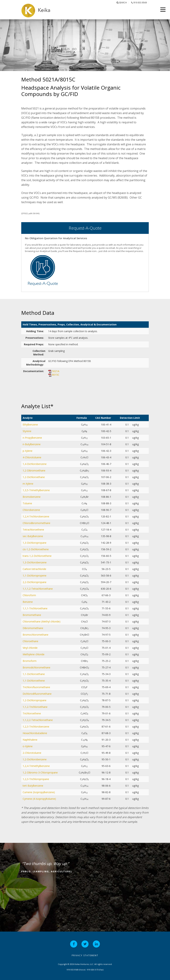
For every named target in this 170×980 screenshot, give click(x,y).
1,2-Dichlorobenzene (35, 759)
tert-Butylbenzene (33, 786)
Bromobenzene (32, 497)
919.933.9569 (139, 3)
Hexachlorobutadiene (35, 733)
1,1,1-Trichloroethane (35, 608)
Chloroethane (30, 641)
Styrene (27, 431)
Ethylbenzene (30, 425)
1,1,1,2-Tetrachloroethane (38, 589)
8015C (56, 375)
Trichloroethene (32, 713)
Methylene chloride (34, 654)
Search (122, 3)
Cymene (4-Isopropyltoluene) (39, 799)
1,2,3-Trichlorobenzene (36, 727)
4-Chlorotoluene (32, 457)
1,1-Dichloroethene (34, 681)
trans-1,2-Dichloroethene (37, 556)
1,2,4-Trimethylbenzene (36, 766)
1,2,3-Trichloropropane (36, 779)
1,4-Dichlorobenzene (35, 464)
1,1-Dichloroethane (34, 674)
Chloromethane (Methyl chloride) (42, 621)
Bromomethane (32, 615)
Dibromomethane (33, 628)
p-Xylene (28, 451)
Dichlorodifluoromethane (37, 694)
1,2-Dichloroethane (34, 477)
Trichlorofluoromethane (36, 687)
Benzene (28, 602)
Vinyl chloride (30, 648)
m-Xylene (28, 484)
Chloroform (29, 595)
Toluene (27, 503)
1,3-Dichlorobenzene (35, 562)
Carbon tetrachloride (34, 569)
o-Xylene (28, 746)
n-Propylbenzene (32, 438)
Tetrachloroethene (33, 530)
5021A (56, 371)
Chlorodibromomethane (36, 523)
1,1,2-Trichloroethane (35, 707)
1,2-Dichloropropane (35, 700)
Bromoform (30, 661)
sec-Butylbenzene (33, 536)
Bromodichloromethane (36, 667)
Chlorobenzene (31, 510)
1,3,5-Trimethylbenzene (36, 490)
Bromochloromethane (36, 635)
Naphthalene (30, 740)
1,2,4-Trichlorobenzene (36, 516)
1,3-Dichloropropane (35, 543)
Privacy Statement (85, 955)
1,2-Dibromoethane (34, 470)
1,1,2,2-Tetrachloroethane (38, 720)
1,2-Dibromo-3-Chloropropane (40, 772)
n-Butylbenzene (32, 444)
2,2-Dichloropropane (35, 582)
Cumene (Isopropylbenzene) (39, 792)
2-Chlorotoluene (32, 753)
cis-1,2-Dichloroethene (36, 549)
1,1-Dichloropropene (35, 576)
